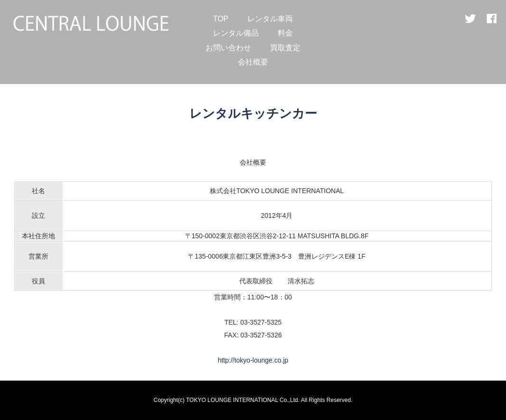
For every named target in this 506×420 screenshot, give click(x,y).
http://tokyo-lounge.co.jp (253, 360)
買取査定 (285, 48)
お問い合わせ (228, 48)
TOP (221, 19)
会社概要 (253, 62)
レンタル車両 (270, 19)
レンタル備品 (236, 33)
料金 (285, 33)
